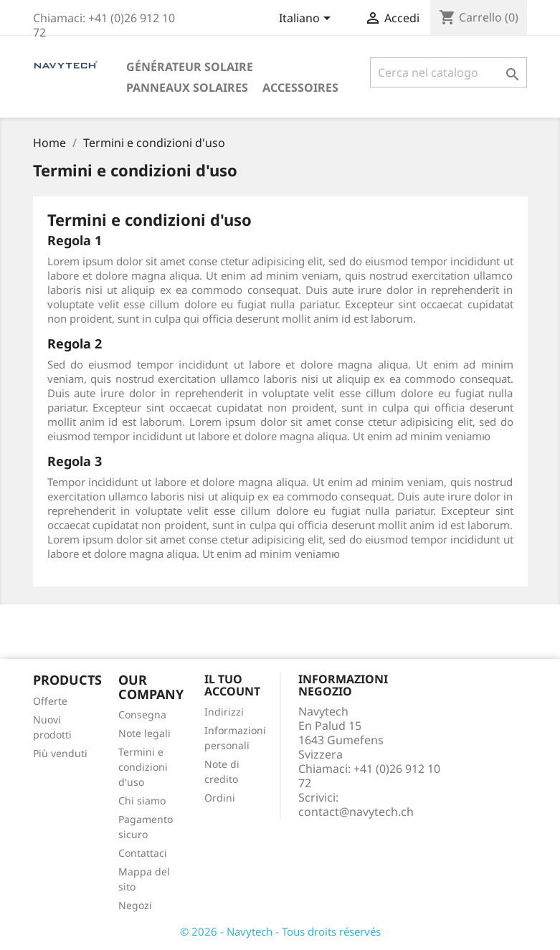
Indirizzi (224, 712)
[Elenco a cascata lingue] (307, 19)
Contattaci (143, 853)
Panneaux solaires (187, 87)
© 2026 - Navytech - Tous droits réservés (280, 931)
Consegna (142, 714)
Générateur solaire (190, 67)
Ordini (220, 798)
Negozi (135, 905)
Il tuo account (232, 685)
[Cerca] (449, 72)
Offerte (50, 701)
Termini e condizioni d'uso (143, 767)
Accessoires (300, 87)
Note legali (144, 733)
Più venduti (60, 753)
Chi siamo (142, 801)
